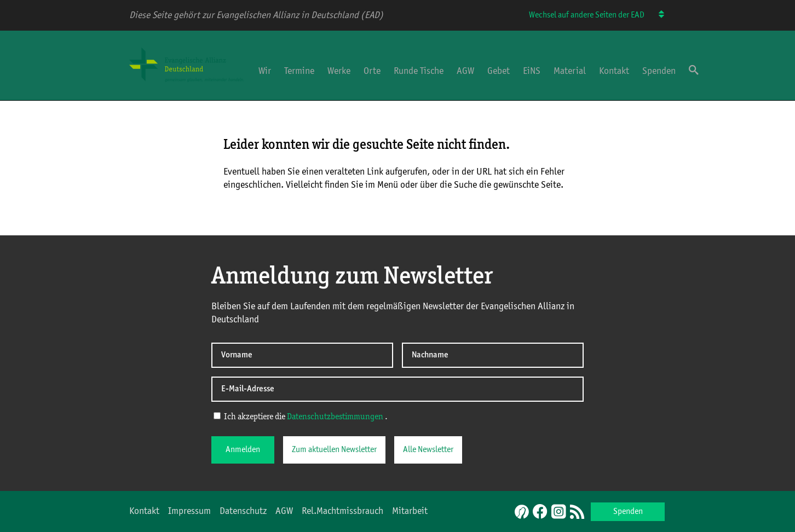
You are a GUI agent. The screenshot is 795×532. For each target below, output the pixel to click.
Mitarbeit (410, 511)
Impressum (189, 511)
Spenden (659, 71)
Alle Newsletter (428, 450)
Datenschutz (243, 511)
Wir (265, 71)
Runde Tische (419, 71)
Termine (299, 71)
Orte (372, 71)
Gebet (499, 71)
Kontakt (614, 71)
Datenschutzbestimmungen (335, 417)
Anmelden (243, 450)
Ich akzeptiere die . (301, 417)
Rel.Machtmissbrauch (342, 511)
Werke (339, 71)
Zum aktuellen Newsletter (334, 450)
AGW (465, 71)
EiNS (532, 71)
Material (570, 71)
